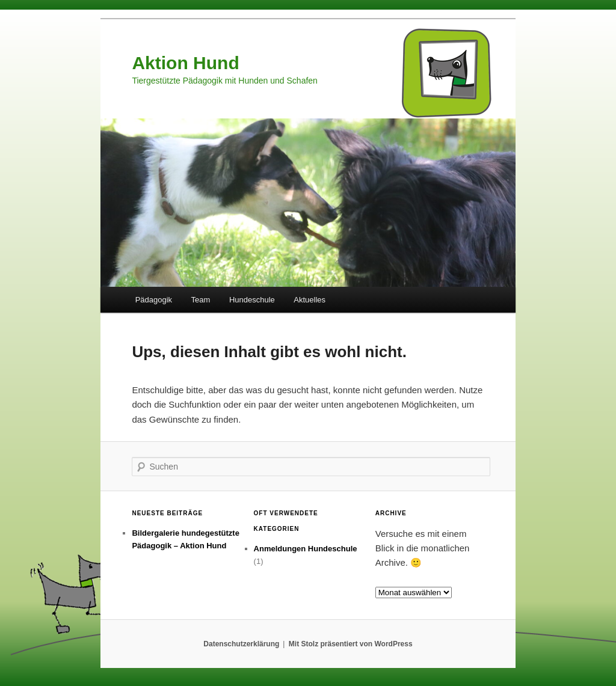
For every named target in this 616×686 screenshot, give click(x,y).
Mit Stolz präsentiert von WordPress (351, 644)
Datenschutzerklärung (241, 644)
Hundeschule (252, 300)
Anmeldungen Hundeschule (306, 549)
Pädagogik (154, 300)
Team (201, 300)
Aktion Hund (185, 63)
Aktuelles (310, 300)
